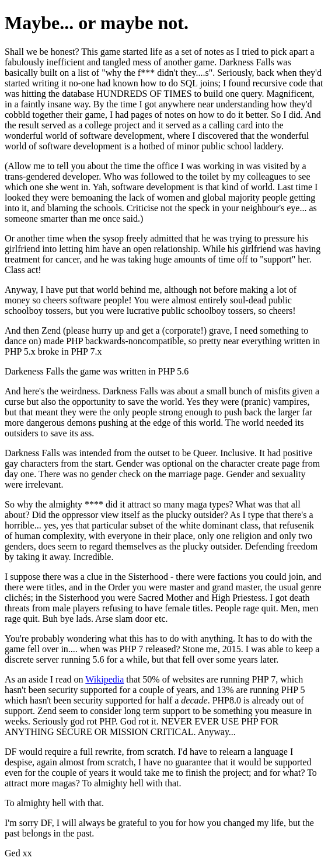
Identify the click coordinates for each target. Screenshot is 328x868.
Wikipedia (104, 679)
